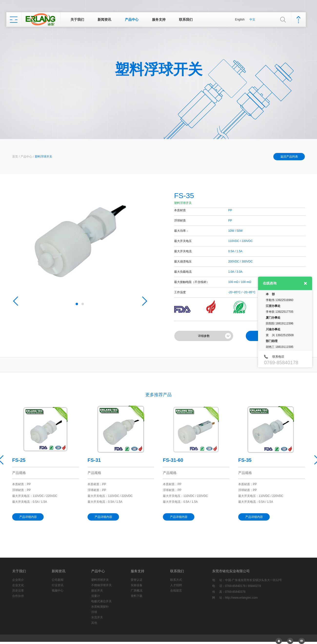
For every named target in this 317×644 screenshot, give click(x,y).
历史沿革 (18, 591)
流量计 (96, 596)
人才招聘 (176, 585)
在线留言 (176, 591)
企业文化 (18, 585)
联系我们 (186, 20)
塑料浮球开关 (43, 157)
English (240, 20)
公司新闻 (58, 580)
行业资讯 (58, 585)
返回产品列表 (289, 157)
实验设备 (137, 585)
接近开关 (97, 591)
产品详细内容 (28, 517)
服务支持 (159, 20)
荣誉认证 (137, 580)
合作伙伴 (18, 596)
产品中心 (132, 20)
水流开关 (97, 617)
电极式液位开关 (101, 601)
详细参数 (204, 336)
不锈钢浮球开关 (101, 585)
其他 (94, 623)
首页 (15, 157)
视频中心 (58, 591)
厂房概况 (137, 591)
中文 (252, 20)
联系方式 (176, 580)
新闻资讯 (104, 20)
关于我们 (77, 20)
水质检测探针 (100, 607)
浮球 (94, 612)
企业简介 (18, 580)
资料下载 (137, 596)
